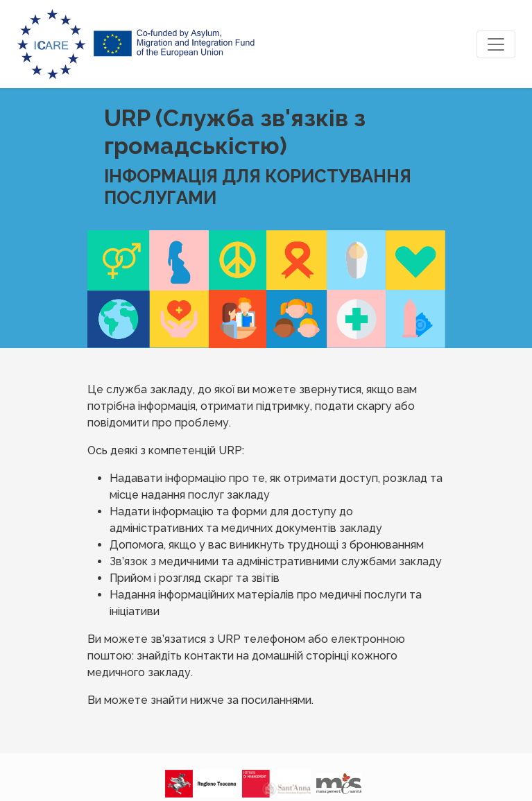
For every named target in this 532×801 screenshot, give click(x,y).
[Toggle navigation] (496, 44)
